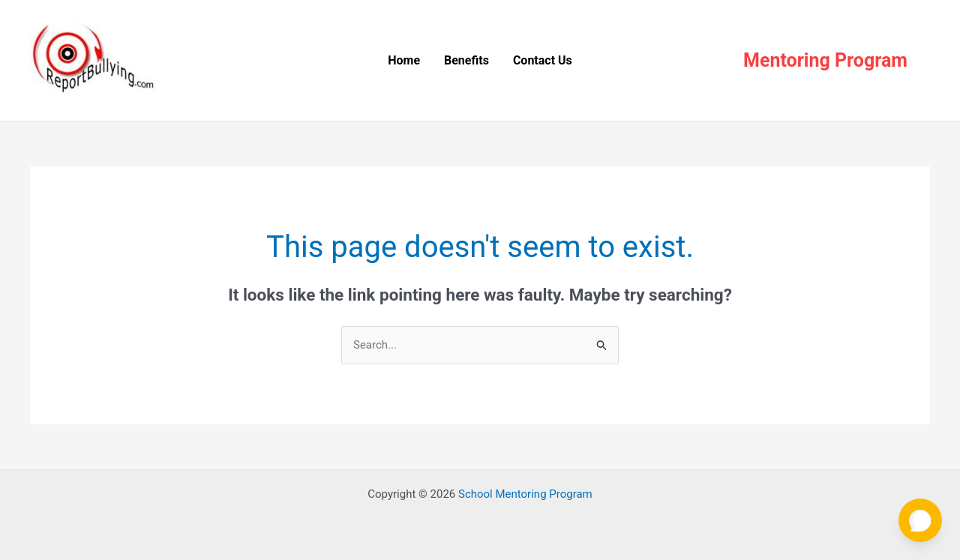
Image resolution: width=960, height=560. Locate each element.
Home (404, 60)
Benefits (466, 60)
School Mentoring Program (525, 494)
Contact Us (543, 60)
